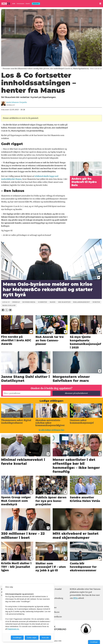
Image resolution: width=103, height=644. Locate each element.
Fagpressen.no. (13, 629)
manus (53, 302)
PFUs (75, 598)
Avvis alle (45, 638)
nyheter (96, 302)
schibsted (43, 302)
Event (28, 4)
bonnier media (29, 302)
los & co (6, 302)
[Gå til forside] (6, 4)
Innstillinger (94, 642)
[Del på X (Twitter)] (7, 310)
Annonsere (21, 4)
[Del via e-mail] (10, 310)
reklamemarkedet (81, 302)
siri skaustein (64, 302)
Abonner (36, 4)
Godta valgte (32, 638)
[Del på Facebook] (3, 310)
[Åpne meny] (100, 4)
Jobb (14, 4)
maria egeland (9, 305)
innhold (16, 302)
